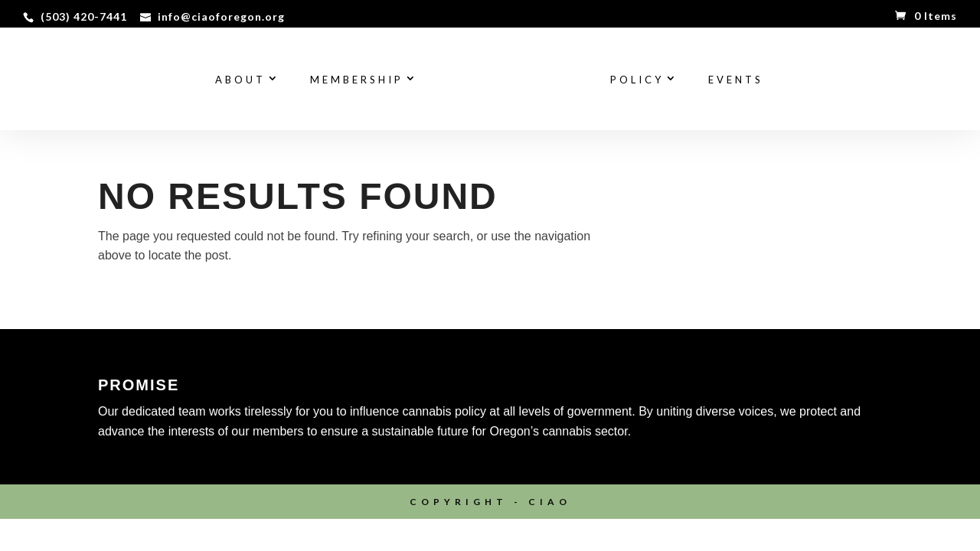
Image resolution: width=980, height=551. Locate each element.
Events (736, 80)
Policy (637, 80)
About (240, 80)
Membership (357, 80)
